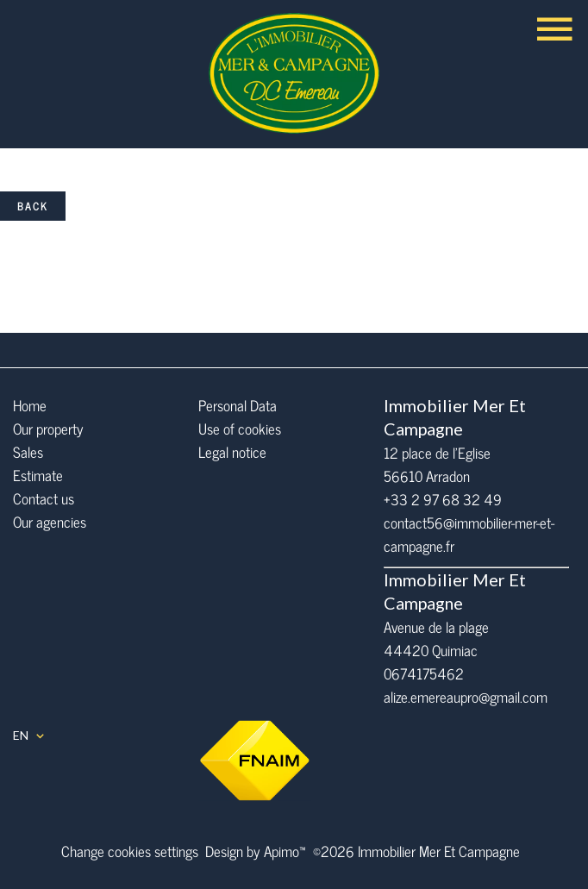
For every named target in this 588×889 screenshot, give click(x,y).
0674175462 (424, 673)
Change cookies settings (130, 851)
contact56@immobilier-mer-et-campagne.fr (469, 534)
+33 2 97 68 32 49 (443, 499)
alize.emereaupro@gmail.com (466, 697)
